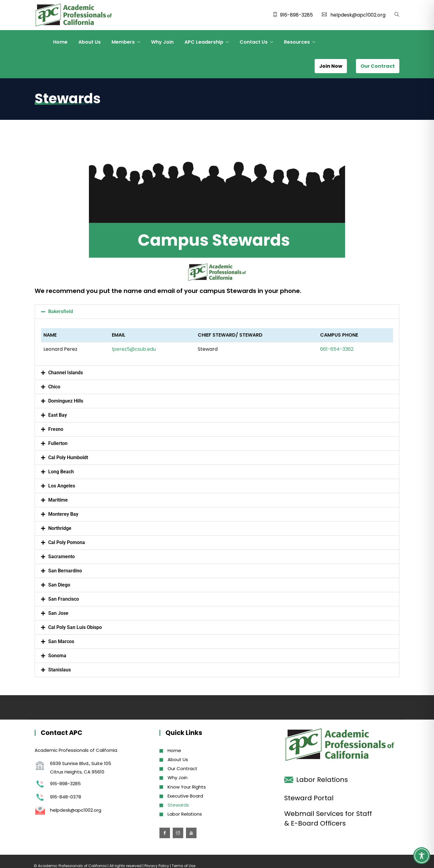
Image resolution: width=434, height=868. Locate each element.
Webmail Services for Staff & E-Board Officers (328, 818)
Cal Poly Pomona (67, 542)
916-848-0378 (66, 797)
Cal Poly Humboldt (68, 457)
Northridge (60, 528)
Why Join (162, 42)
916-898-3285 (296, 15)
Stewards (178, 805)
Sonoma (57, 656)
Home (60, 42)
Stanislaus (60, 670)
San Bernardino (65, 571)
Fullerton (58, 443)
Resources (297, 42)
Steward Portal (309, 798)
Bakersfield (61, 311)
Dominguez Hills (66, 401)
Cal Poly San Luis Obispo (75, 627)
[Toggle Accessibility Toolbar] (422, 856)
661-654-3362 (337, 349)
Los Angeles (62, 486)
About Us (90, 42)
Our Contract (182, 768)
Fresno (56, 429)
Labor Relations (185, 814)
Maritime (58, 500)
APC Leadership (204, 42)
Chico (54, 387)
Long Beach (61, 472)
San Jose (58, 613)
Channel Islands (66, 373)
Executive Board (185, 796)
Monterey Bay (63, 514)
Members (123, 42)
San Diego (59, 585)
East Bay (58, 415)
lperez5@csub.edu (134, 349)
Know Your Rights (187, 787)
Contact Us (254, 42)
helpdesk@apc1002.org (358, 15)
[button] (217, 312)
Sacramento (61, 557)
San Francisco (64, 599)
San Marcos (61, 641)
